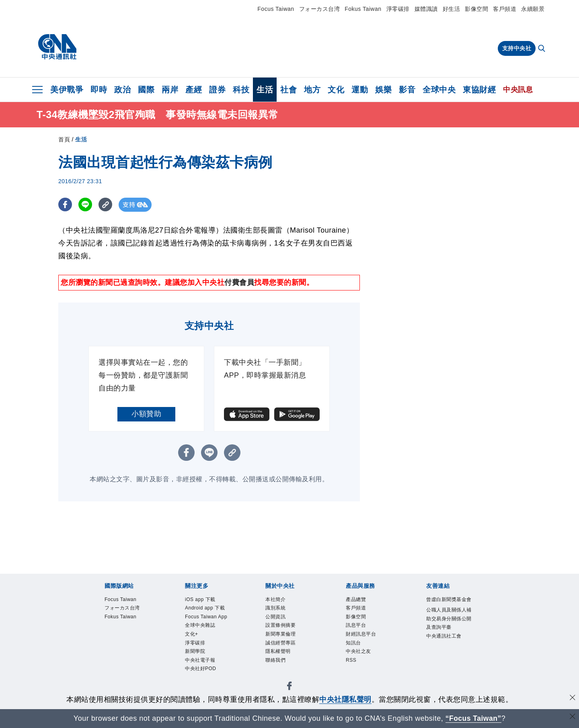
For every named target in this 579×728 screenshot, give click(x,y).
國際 (146, 90)
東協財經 (479, 90)
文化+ (195, 666)
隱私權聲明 (284, 666)
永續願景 (533, 9)
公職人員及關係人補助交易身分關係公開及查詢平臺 (449, 639)
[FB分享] (65, 205)
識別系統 (280, 611)
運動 (360, 90)
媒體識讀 (426, 9)
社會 (288, 90)
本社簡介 (280, 601)
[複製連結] (106, 205)
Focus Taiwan (276, 9)
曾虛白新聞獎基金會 (449, 606)
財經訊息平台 (368, 644)
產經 (194, 90)
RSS (354, 677)
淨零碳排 (398, 9)
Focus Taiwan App (208, 639)
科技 (241, 90)
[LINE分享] (86, 205)
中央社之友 (364, 666)
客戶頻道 (505, 9)
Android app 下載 (206, 617)
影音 (407, 90)
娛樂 (383, 90)
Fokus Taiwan (363, 9)
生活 (265, 90)
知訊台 (357, 655)
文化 (336, 90)
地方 (312, 90)
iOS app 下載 (207, 601)
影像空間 (476, 9)
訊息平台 (361, 633)
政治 (122, 90)
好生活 (452, 9)
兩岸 (170, 90)
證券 (217, 90)
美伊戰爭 (67, 90)
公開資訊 (280, 622)
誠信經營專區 (288, 655)
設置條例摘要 (288, 633)
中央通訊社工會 (449, 671)
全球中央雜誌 (207, 655)
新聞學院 (200, 687)
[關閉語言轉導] (572, 717)
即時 (99, 90)
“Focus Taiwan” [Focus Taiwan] (473, 718)
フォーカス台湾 (320, 9)
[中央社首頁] (57, 47)
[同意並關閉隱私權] (572, 698)
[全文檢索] (542, 49)
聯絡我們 (280, 677)
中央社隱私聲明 (345, 699)
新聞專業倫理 (288, 644)
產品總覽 (361, 601)
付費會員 (239, 282)
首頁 (64, 139)
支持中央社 (517, 48)
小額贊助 (146, 414)
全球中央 (439, 90)
